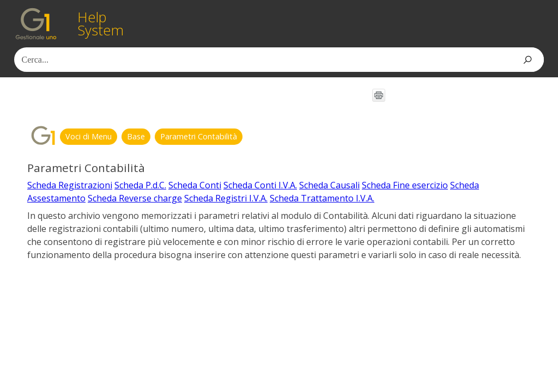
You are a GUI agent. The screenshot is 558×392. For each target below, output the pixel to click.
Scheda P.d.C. (140, 185)
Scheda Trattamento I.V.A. (322, 198)
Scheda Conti (195, 185)
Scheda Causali (329, 185)
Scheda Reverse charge (135, 198)
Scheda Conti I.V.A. (260, 185)
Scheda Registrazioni (70, 185)
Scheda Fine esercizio (405, 185)
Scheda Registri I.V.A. (226, 198)
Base (136, 136)
